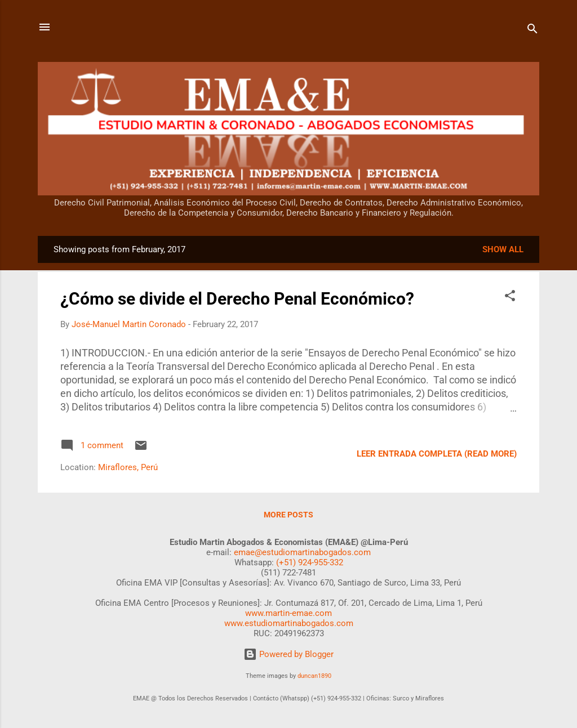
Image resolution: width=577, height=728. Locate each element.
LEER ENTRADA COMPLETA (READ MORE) (437, 454)
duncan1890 (314, 676)
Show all (503, 249)
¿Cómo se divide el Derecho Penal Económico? (237, 299)
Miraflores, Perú (128, 467)
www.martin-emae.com (288, 613)
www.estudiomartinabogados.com (289, 623)
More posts (288, 515)
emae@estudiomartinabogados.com (302, 552)
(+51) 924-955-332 (310, 562)
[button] (510, 298)
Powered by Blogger (288, 654)
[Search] (532, 31)
